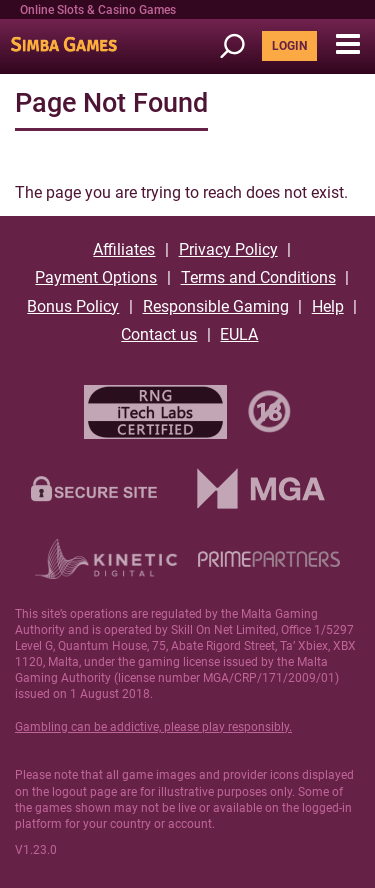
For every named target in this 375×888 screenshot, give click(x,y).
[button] (347, 45)
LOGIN (289, 46)
